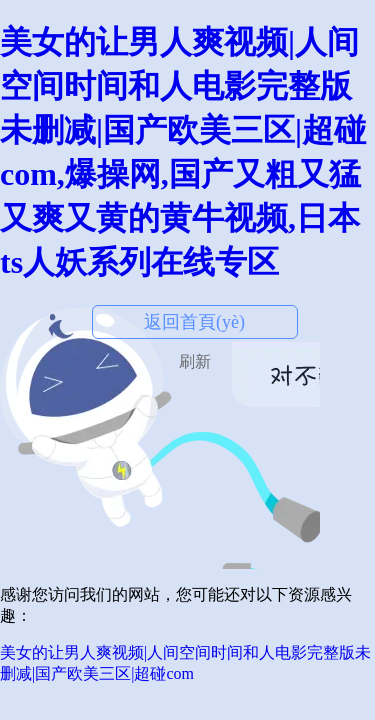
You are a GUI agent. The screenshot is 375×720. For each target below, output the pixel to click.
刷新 (195, 361)
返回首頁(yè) (194, 322)
